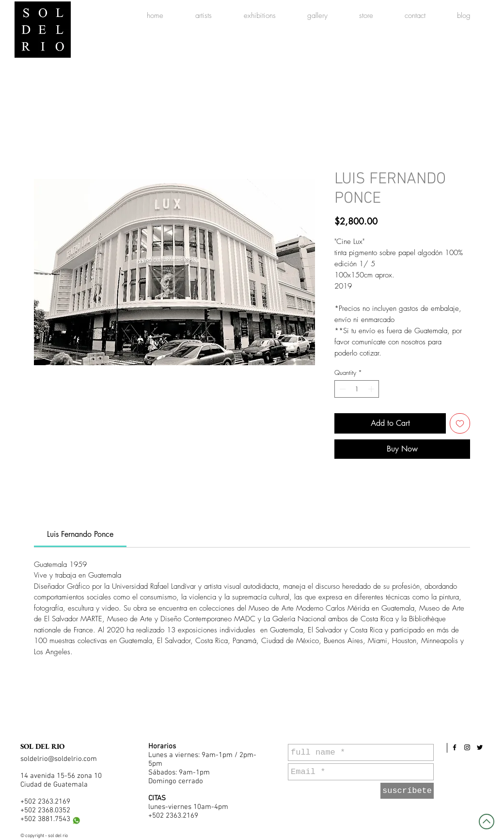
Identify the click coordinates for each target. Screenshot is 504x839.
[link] (80, 534)
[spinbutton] (357, 389)
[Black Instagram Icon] (467, 747)
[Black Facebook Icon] (455, 747)
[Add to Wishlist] (460, 423)
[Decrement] (342, 389)
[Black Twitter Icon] (480, 747)
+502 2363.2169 (45, 802)
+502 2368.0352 (45, 810)
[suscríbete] (407, 791)
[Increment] (372, 389)
